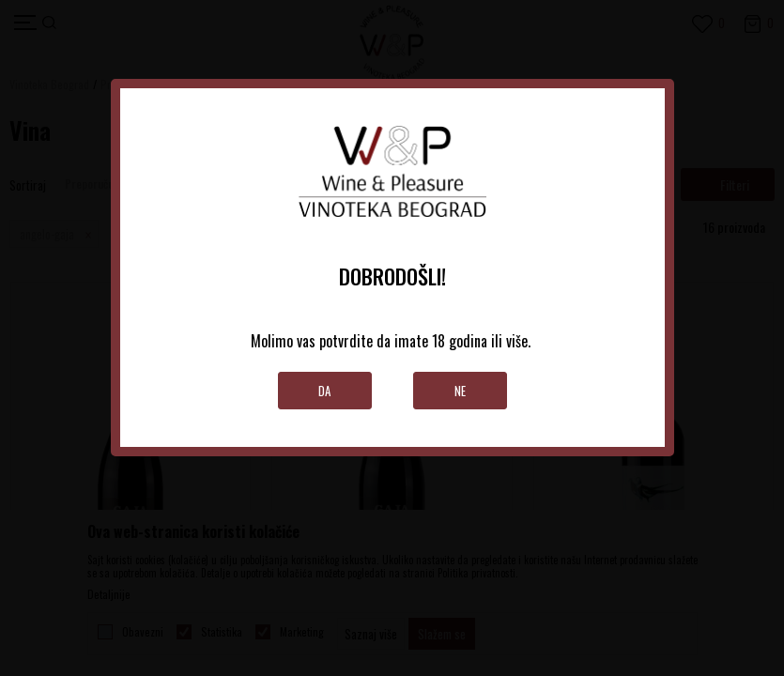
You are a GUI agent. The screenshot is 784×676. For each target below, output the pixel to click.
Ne (460, 391)
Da (324, 391)
